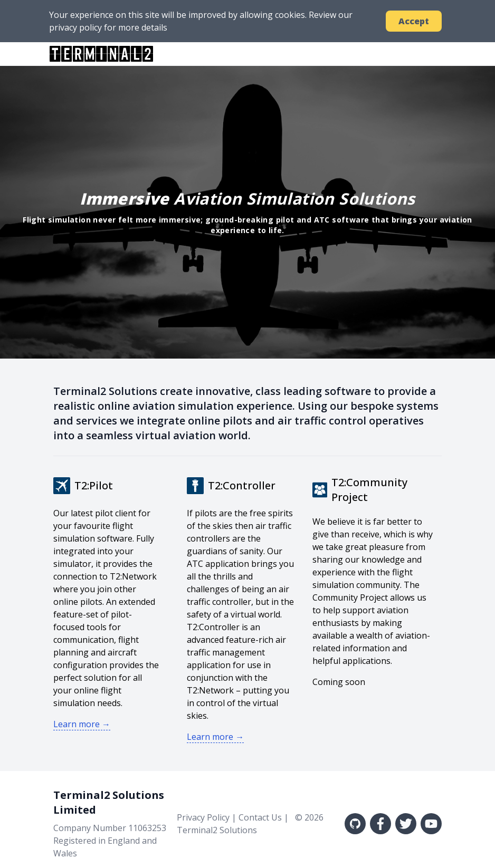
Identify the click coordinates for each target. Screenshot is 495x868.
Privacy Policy (203, 817)
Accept (414, 21)
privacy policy (75, 27)
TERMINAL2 (101, 54)
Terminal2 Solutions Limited (109, 802)
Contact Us (260, 817)
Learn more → (82, 724)
